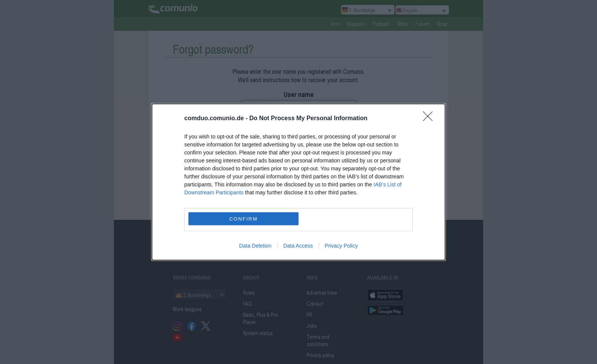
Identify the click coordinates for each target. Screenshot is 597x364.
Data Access (298, 246)
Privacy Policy (341, 246)
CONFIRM (243, 219)
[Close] (430, 119)
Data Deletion (255, 246)
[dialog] (298, 182)
